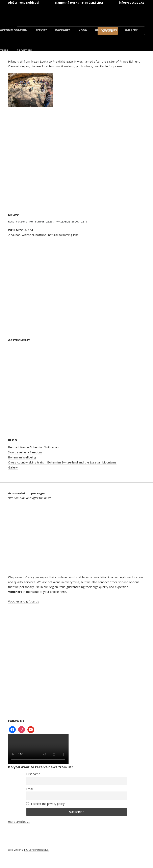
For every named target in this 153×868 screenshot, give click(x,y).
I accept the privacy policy (45, 804)
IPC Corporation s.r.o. (37, 850)
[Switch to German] (83, 14)
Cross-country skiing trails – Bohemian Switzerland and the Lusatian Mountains (62, 462)
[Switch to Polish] (107, 14)
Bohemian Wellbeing (22, 457)
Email (30, 789)
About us (24, 50)
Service (41, 30)
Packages (63, 30)
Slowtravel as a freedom (25, 452)
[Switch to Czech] (34, 14)
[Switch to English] (59, 14)
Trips (4, 50)
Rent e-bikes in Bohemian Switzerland (34, 447)
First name (33, 774)
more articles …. (19, 822)
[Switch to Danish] (131, 14)
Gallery (131, 30)
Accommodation (14, 30)
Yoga (83, 30)
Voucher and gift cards (24, 601)
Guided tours (106, 30)
